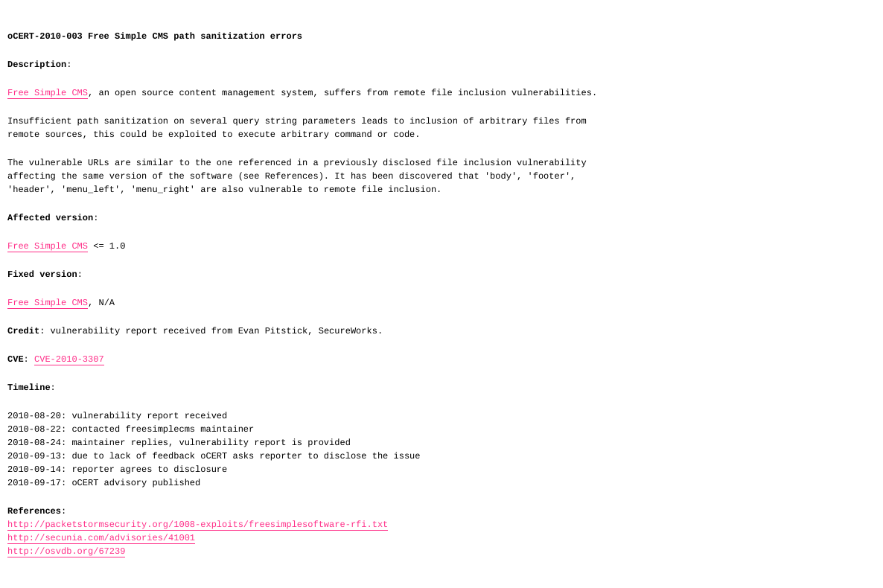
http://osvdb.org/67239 (66, 552)
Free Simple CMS (48, 93)
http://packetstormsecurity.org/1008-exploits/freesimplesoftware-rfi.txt (198, 525)
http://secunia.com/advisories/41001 (101, 538)
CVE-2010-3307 (69, 359)
